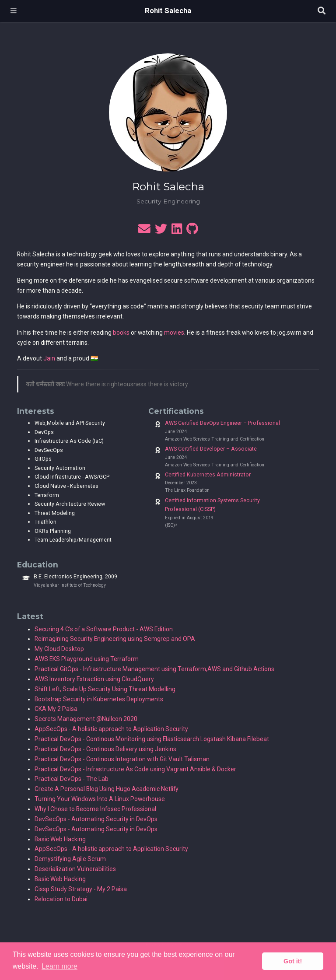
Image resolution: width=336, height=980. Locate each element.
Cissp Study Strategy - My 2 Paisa (81, 889)
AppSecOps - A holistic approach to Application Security (111, 729)
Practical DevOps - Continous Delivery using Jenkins (105, 749)
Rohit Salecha (168, 11)
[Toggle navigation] (14, 11)
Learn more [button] (59, 966)
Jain (49, 358)
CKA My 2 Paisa (56, 709)
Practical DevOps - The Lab (72, 779)
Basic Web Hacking (60, 839)
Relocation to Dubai (61, 899)
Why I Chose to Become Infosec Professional (95, 809)
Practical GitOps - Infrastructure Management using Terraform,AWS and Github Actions (154, 669)
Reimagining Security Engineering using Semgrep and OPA (115, 639)
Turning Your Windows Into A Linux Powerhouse (100, 799)
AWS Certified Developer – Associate (211, 449)
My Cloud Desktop (59, 649)
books (121, 332)
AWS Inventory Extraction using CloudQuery (94, 679)
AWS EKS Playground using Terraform (87, 659)
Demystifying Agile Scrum (70, 859)
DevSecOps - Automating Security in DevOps (96, 819)
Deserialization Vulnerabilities (75, 869)
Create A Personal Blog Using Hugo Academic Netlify (107, 789)
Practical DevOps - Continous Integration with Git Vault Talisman (122, 759)
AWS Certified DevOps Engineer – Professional (222, 423)
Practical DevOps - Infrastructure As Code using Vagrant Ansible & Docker (135, 769)
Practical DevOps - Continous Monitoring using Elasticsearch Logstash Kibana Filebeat (152, 739)
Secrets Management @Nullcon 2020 (86, 719)
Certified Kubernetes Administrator (208, 474)
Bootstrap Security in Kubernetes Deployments (99, 699)
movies (174, 332)
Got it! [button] (293, 961)
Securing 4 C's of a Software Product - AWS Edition (104, 629)
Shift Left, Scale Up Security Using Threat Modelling (105, 689)
